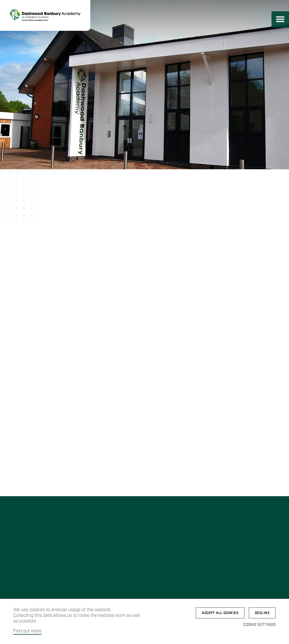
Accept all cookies (220, 613)
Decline (262, 613)
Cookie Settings (259, 625)
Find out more (27, 631)
